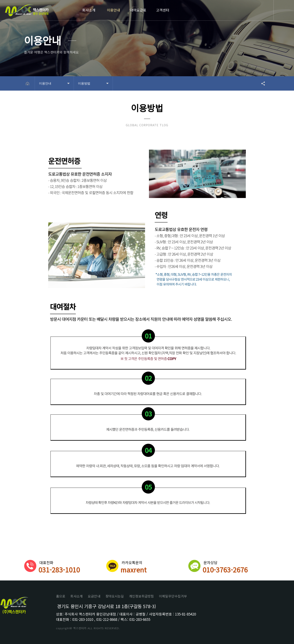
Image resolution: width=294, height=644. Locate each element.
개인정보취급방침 (141, 596)
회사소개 (89, 10)
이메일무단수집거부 (173, 596)
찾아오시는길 (115, 596)
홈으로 (61, 596)
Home (27, 11)
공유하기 (261, 83)
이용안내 (113, 10)
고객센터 (163, 10)
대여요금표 (138, 10)
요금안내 (94, 596)
